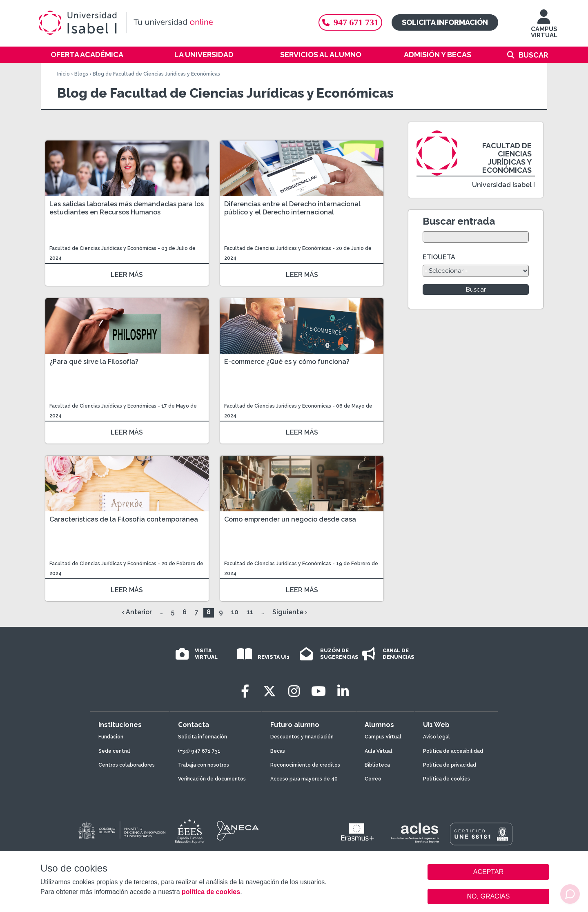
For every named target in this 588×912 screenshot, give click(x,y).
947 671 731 (350, 22)
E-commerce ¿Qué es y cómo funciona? (287, 362)
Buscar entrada (459, 221)
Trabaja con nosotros (204, 765)
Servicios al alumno (321, 55)
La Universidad (204, 55)
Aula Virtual (379, 751)
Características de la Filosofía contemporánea (124, 519)
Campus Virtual (383, 737)
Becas (278, 751)
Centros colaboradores (127, 765)
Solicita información (445, 22)
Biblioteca (377, 765)
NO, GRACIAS (489, 896)
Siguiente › (290, 612)
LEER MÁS (127, 275)
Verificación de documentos (212, 779)
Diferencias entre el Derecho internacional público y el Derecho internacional (292, 208)
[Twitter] (269, 691)
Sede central (114, 751)
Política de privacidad (450, 765)
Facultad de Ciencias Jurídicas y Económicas (104, 248)
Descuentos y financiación (302, 737)
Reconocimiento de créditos (305, 765)
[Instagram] (294, 691)
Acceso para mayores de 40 (304, 779)
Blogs (81, 74)
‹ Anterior (137, 612)
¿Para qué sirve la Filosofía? (94, 362)
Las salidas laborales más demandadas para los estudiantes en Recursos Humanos (127, 208)
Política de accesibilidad (453, 751)
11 (250, 612)
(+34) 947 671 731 (199, 751)
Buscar (533, 55)
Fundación (111, 737)
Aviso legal (437, 737)
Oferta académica (87, 55)
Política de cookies (447, 779)
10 (235, 612)
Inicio (63, 74)
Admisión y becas (438, 55)
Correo (373, 779)
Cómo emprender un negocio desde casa (290, 519)
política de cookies (211, 892)
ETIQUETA (439, 257)
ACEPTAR (488, 872)
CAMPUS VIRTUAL (544, 28)
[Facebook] (245, 691)
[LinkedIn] (343, 691)
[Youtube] (318, 691)
